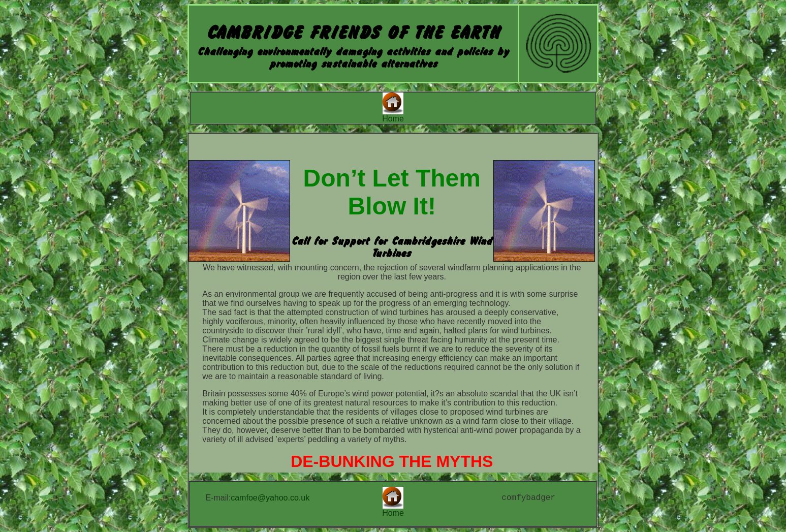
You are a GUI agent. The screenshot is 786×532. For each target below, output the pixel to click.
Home (393, 119)
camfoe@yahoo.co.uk (270, 498)
